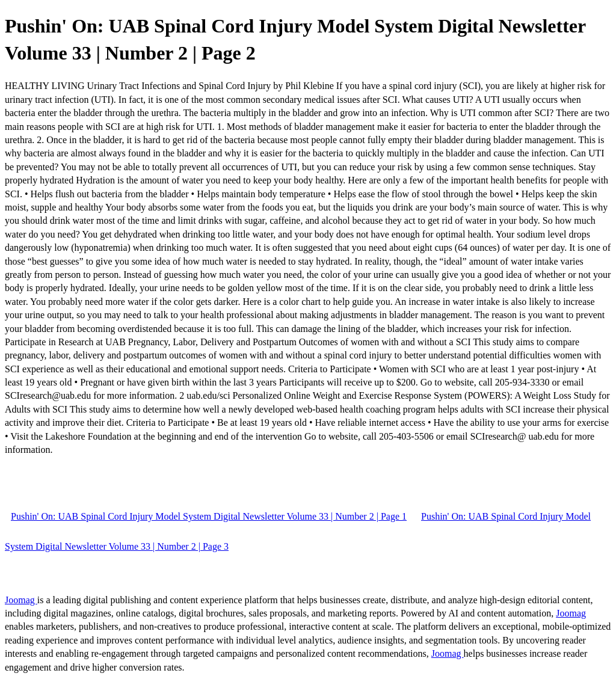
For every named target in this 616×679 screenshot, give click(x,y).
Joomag (21, 600)
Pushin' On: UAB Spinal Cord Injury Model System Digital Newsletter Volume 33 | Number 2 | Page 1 (209, 516)
